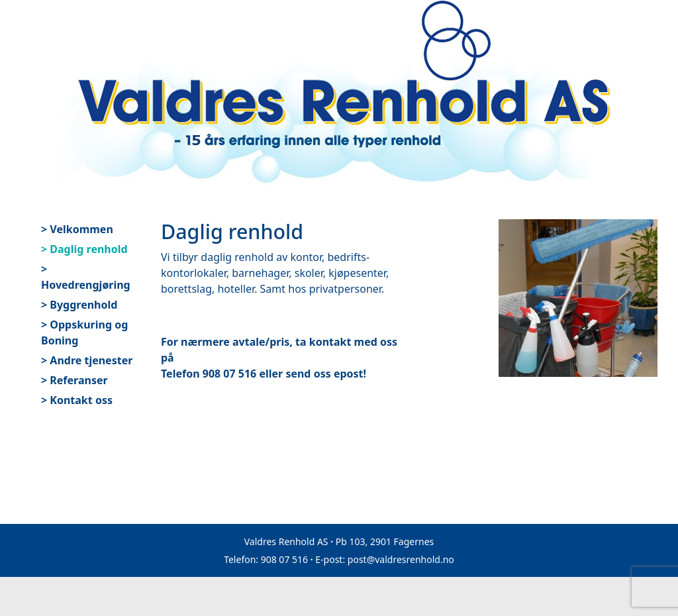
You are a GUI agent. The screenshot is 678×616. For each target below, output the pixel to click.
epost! (350, 374)
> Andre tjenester (87, 360)
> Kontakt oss (77, 400)
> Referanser (74, 380)
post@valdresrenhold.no (401, 559)
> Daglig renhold (84, 249)
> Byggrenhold (79, 305)
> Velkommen (77, 229)
